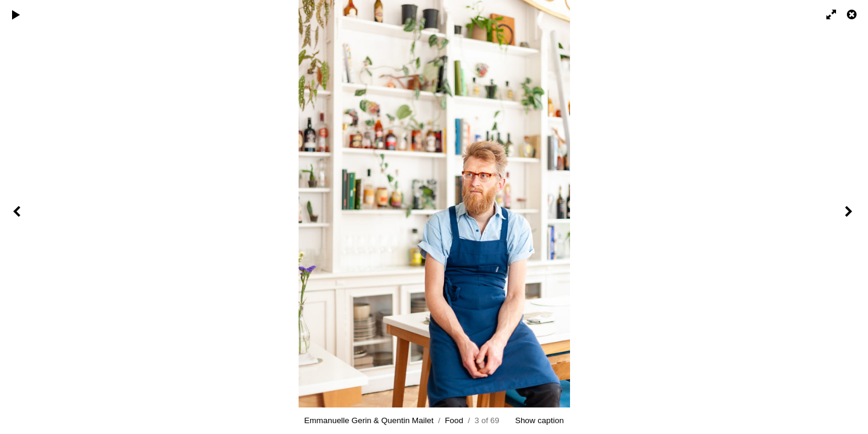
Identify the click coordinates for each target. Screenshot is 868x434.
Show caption (540, 420)
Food (454, 420)
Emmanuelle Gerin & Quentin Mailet (369, 420)
